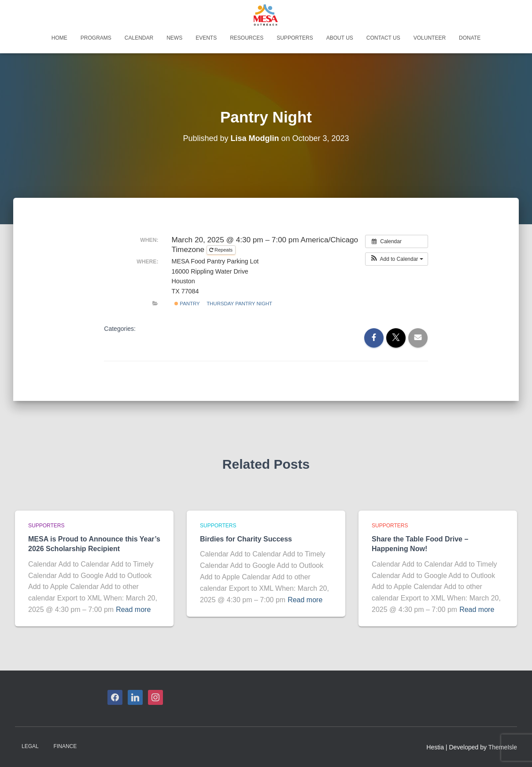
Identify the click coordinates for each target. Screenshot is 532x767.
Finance (65, 746)
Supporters (295, 38)
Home (59, 38)
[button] (397, 259)
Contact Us (383, 38)
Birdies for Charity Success (246, 539)
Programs (96, 38)
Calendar (139, 38)
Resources (247, 38)
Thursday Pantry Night (239, 304)
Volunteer (430, 38)
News (174, 38)
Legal (30, 746)
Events (206, 38)
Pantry (187, 304)
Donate (470, 38)
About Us (340, 38)
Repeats (222, 250)
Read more (133, 610)
